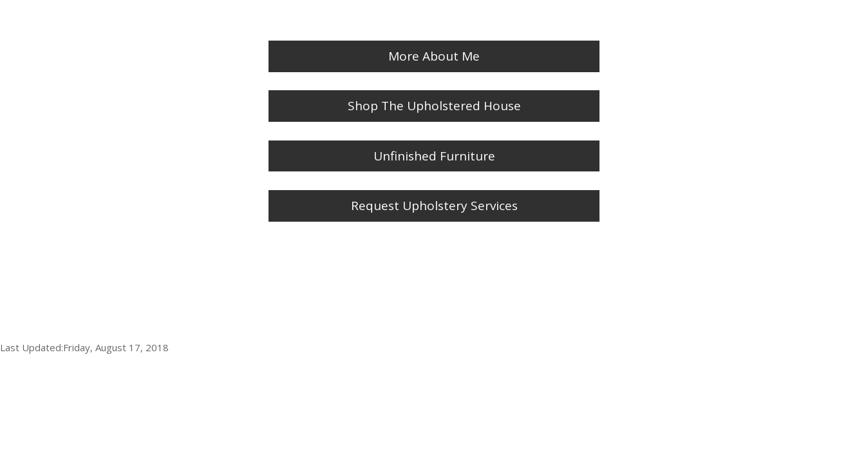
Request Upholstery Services (434, 206)
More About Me (434, 56)
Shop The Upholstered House (434, 106)
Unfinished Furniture (434, 156)
